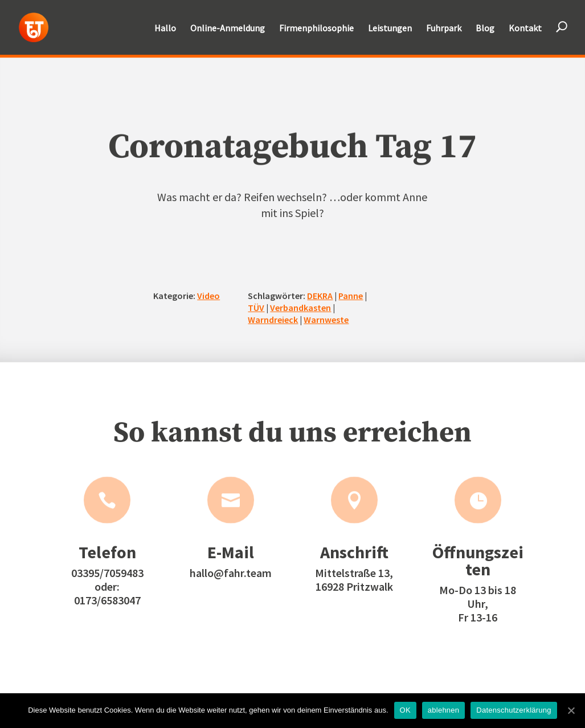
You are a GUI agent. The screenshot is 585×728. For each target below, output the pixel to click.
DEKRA (320, 296)
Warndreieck (273, 319)
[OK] (571, 710)
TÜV (256, 308)
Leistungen (390, 29)
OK (405, 710)
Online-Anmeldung (228, 29)
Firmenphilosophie (316, 29)
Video (208, 296)
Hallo (165, 29)
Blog (485, 29)
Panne (351, 296)
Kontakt (525, 29)
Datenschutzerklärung (514, 710)
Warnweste (326, 319)
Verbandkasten (300, 308)
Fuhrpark (444, 29)
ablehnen (444, 710)
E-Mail (231, 552)
